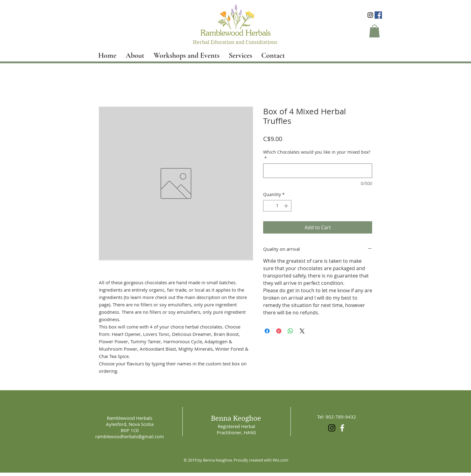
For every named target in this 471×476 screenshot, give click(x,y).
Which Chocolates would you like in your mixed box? (317, 155)
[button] (374, 31)
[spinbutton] (277, 206)
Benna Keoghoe (236, 418)
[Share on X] (302, 331)
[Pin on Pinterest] (279, 331)
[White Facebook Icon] (342, 428)
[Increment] (287, 206)
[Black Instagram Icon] (370, 15)
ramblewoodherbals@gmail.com (130, 436)
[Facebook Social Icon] (378, 15)
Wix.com (280, 460)
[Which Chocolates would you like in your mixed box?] (318, 171)
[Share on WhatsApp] (290, 331)
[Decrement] (268, 206)
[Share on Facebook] (267, 331)
